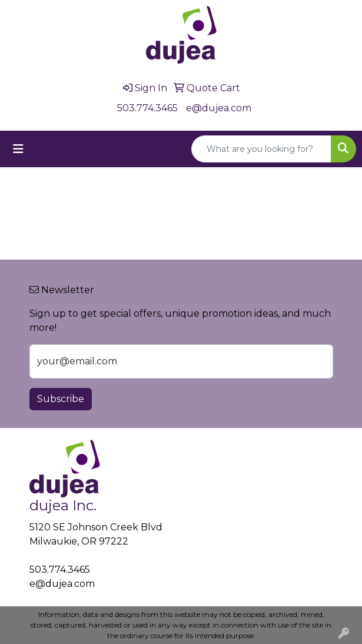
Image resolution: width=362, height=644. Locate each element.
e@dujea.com (219, 108)
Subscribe (61, 399)
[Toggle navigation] (18, 149)
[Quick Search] (261, 149)
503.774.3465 (147, 108)
